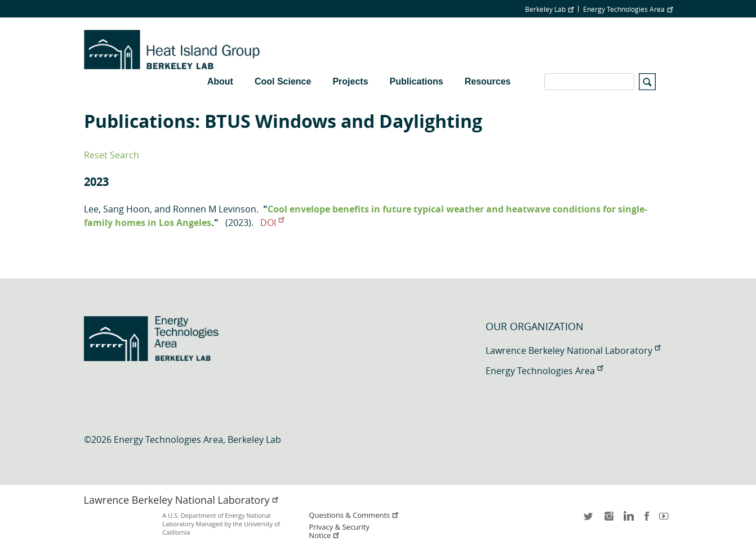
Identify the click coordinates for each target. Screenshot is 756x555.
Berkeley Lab (549, 9)
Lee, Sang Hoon (117, 209)
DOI (272, 223)
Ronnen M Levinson (215, 209)
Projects (350, 81)
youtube (666, 520)
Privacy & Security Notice (339, 531)
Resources (488, 81)
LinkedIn (628, 520)
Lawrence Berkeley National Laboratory (573, 350)
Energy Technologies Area (628, 9)
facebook (647, 520)
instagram (608, 520)
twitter (589, 520)
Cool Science (283, 81)
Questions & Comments (354, 515)
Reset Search (112, 155)
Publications (417, 81)
